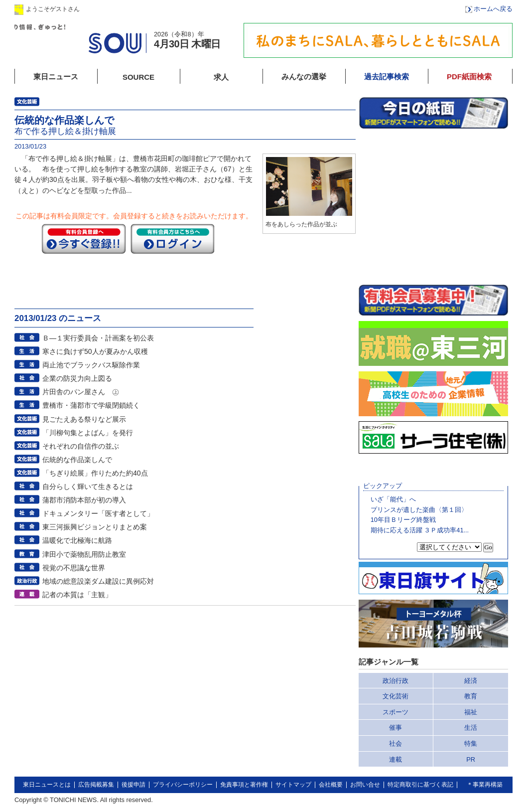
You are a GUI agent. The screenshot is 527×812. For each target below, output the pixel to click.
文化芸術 (395, 696)
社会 (395, 743)
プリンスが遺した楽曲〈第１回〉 (419, 510)
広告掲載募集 (96, 785)
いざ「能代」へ (393, 499)
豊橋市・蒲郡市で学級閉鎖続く (91, 405)
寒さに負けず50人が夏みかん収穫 (95, 351)
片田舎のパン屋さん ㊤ (81, 392)
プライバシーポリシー (183, 785)
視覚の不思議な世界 (74, 568)
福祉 (471, 712)
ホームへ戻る (493, 9)
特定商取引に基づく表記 (420, 785)
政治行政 (395, 681)
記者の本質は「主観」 (77, 595)
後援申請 (133, 785)
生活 (471, 728)
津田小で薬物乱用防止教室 (84, 554)
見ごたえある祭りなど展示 (84, 419)
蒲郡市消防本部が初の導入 (84, 500)
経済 (471, 681)
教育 (471, 696)
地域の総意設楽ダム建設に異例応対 (98, 581)
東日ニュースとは (47, 785)
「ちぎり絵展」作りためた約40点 (95, 473)
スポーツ (395, 712)
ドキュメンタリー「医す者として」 (98, 513)
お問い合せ (365, 785)
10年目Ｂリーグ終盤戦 (403, 520)
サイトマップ (293, 785)
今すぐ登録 (84, 239)
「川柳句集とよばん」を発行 (88, 433)
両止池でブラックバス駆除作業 (91, 365)
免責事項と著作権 (244, 785)
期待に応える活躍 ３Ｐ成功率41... (420, 530)
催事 (395, 728)
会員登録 (178, 9)
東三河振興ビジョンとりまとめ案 (95, 527)
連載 (395, 759)
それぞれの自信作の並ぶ (81, 446)
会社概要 (331, 785)
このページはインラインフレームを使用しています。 (433, 206)
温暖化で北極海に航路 (77, 540)
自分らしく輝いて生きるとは (88, 487)
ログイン (116, 9)
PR (471, 759)
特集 (471, 743)
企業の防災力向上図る (77, 378)
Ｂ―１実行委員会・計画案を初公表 (98, 338)
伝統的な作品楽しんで (77, 460)
